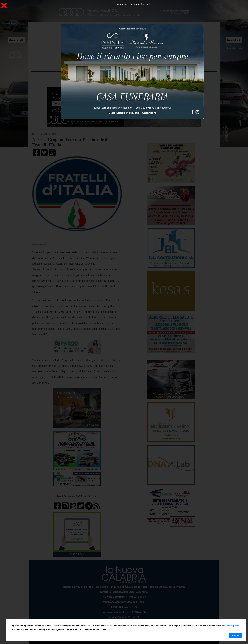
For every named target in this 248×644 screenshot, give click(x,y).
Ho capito (235, 635)
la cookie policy (232, 626)
